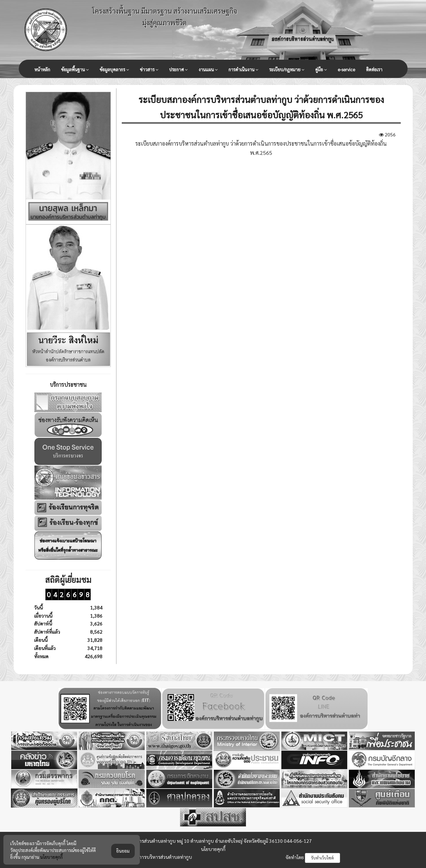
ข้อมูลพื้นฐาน (75, 70)
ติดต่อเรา (374, 69)
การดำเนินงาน (243, 70)
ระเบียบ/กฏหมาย (287, 70)
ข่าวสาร (149, 70)
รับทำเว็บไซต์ (322, 858)
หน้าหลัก (42, 69)
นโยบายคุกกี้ (213, 849)
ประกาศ (178, 70)
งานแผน (208, 70)
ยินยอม (123, 860)
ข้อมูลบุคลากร (114, 70)
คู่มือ (321, 70)
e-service (346, 69)
